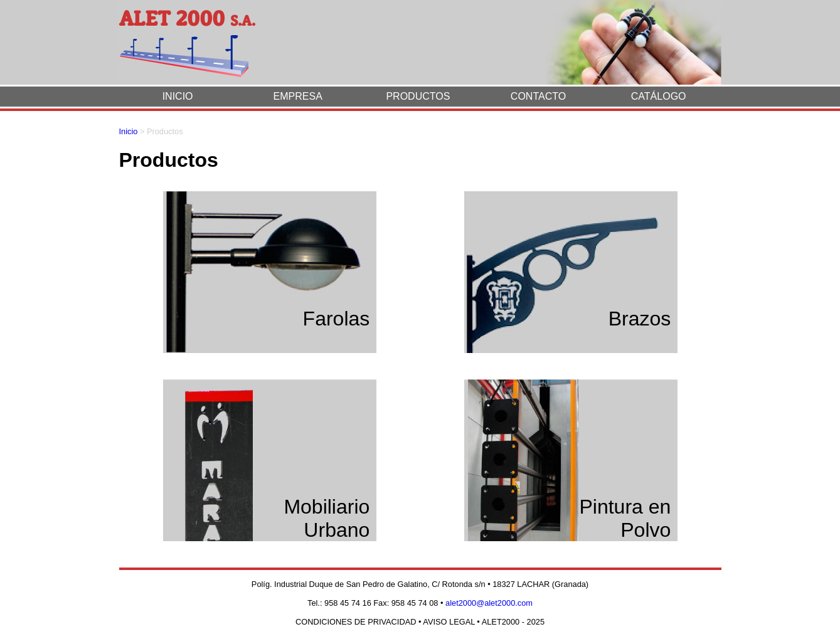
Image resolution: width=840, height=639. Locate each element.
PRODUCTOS (418, 96)
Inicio (129, 131)
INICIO (178, 96)
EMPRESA (298, 96)
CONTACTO (538, 96)
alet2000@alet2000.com (489, 603)
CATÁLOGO (659, 96)
